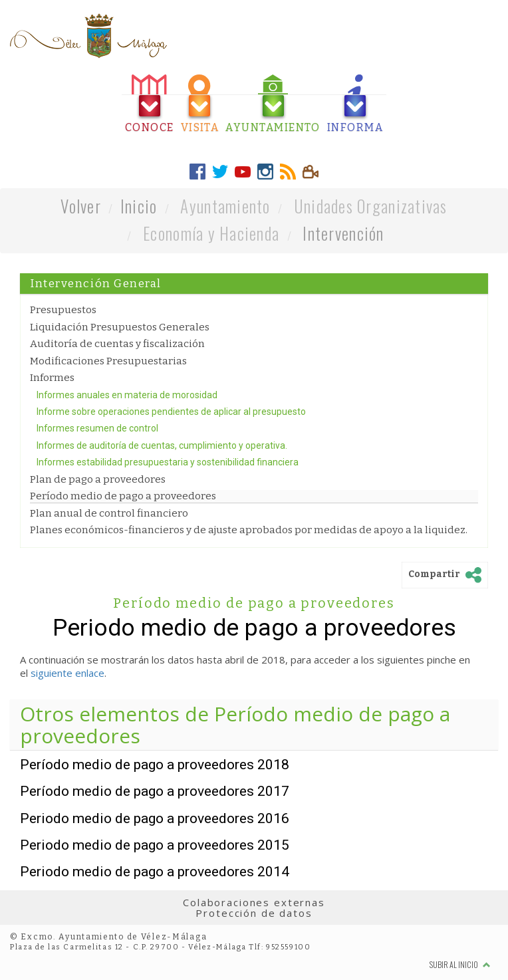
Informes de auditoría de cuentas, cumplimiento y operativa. (162, 445)
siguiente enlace (67, 673)
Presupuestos (63, 310)
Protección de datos (254, 913)
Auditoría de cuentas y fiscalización (117, 344)
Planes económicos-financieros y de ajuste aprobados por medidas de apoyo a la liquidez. (249, 530)
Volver (81, 206)
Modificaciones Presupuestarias (108, 361)
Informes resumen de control (97, 428)
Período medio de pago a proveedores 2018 (155, 765)
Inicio (139, 206)
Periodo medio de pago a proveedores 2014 (155, 872)
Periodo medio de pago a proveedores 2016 (155, 818)
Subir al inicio (460, 964)
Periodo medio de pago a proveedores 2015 (155, 845)
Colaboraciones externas (254, 902)
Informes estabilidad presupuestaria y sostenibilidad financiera (168, 462)
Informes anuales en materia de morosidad (127, 395)
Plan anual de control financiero (109, 513)
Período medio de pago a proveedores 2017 (155, 791)
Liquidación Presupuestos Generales (120, 327)
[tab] (150, 104)
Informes (52, 378)
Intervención (343, 233)
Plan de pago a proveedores (98, 479)
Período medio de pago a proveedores (123, 496)
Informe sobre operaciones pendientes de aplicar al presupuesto (171, 412)
